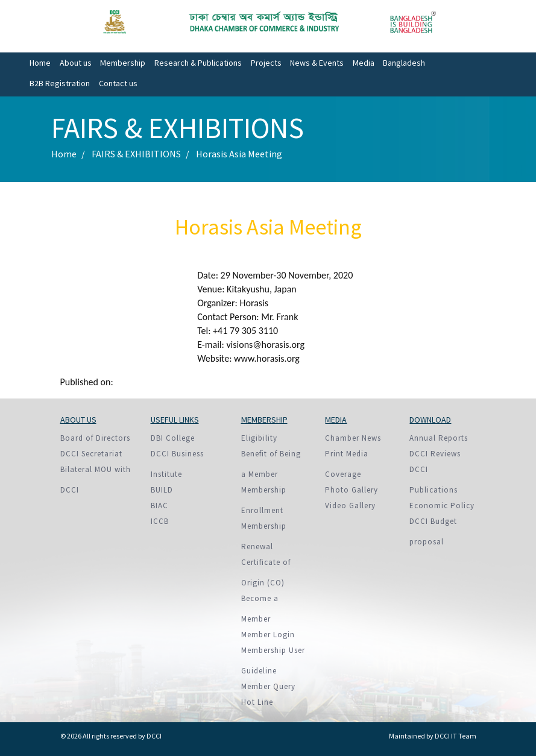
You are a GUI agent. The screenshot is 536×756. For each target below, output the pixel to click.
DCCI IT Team (456, 736)
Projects (266, 63)
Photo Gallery (352, 490)
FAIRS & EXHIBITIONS (136, 154)
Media (364, 63)
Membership (123, 63)
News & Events (317, 63)
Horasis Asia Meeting (239, 154)
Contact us (118, 83)
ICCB (160, 521)
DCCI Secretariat (91, 454)
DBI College (173, 438)
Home (40, 63)
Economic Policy (442, 506)
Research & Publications (198, 63)
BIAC (159, 506)
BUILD (162, 490)
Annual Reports (439, 438)
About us (76, 63)
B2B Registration (60, 83)
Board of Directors (95, 438)
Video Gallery (350, 506)
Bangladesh (404, 63)
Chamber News (353, 438)
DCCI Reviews (435, 454)
